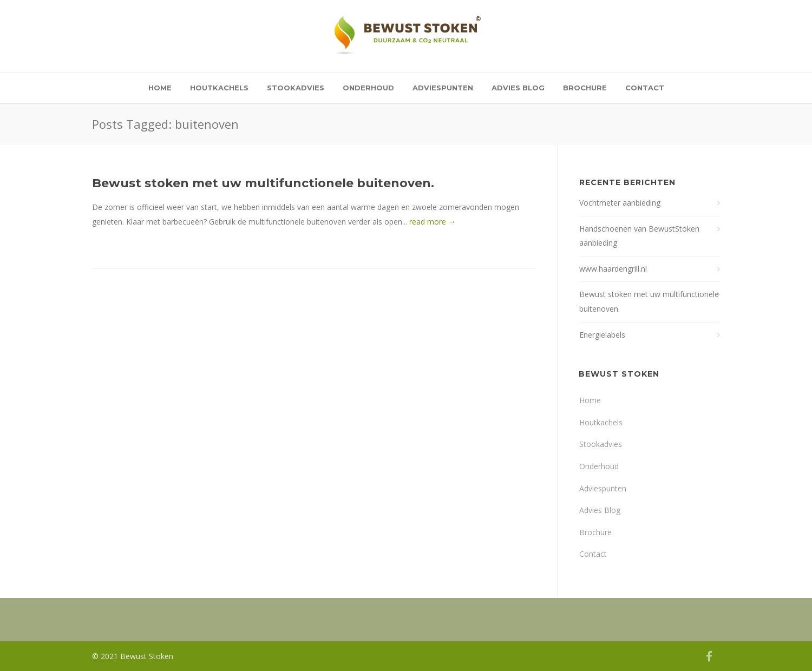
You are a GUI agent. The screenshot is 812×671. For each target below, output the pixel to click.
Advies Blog (518, 88)
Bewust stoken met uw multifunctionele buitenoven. (263, 183)
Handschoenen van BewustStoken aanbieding (639, 236)
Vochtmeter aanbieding (620, 203)
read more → (433, 222)
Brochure (585, 88)
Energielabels (602, 335)
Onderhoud (368, 88)
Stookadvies (296, 88)
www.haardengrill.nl (613, 269)
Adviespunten (443, 88)
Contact (645, 88)
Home (160, 88)
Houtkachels (219, 88)
